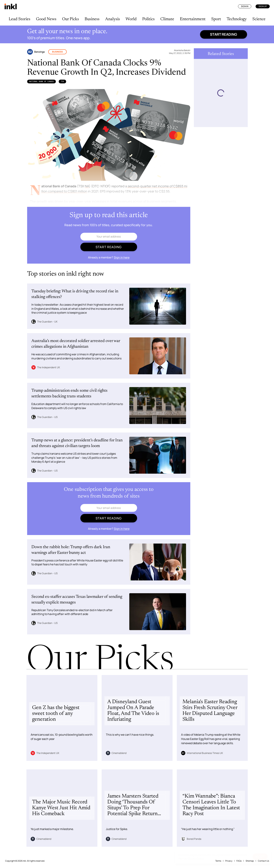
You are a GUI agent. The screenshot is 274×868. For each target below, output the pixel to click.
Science (259, 19)
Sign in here (122, 257)
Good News (46, 19)
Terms (218, 861)
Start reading (224, 34)
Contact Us (263, 861)
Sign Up (263, 6)
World (131, 19)
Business (92, 19)
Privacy (229, 861)
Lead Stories (20, 19)
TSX (62, 81)
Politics (148, 19)
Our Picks (70, 19)
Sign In (245, 6)
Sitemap (250, 861)
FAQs (239, 861)
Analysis (113, 19)
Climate (167, 19)
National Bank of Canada (41, 81)
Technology (237, 19)
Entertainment (193, 19)
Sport (216, 19)
